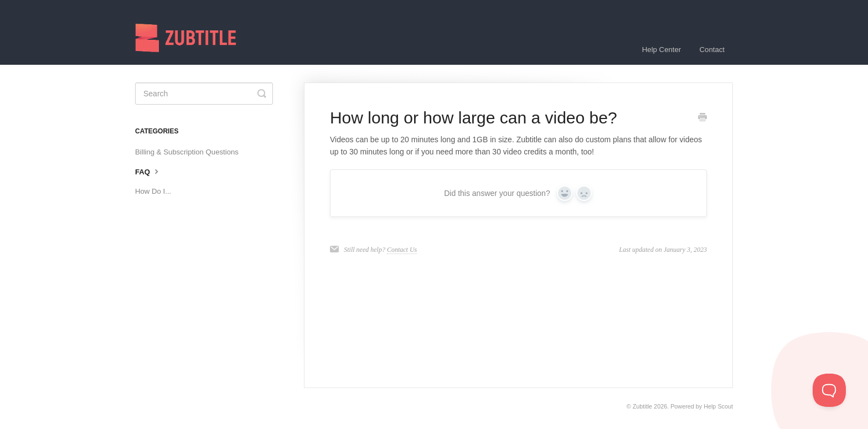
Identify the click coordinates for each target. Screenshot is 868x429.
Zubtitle (642, 406)
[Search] (204, 94)
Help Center (662, 50)
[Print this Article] (702, 118)
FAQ (148, 171)
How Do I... (153, 191)
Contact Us (402, 250)
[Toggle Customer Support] (829, 390)
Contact (712, 50)
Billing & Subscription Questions (187, 152)
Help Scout (718, 406)
